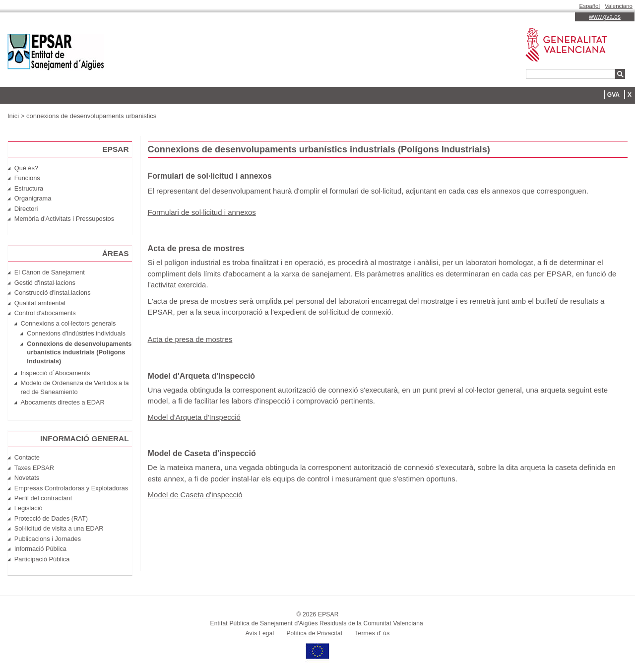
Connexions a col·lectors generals (68, 323)
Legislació (29, 508)
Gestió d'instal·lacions (45, 283)
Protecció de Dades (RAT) (51, 518)
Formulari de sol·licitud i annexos (202, 212)
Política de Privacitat (314, 633)
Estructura (29, 188)
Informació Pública (40, 549)
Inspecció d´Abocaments (56, 373)
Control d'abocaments (45, 313)
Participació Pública (42, 559)
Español (590, 6)
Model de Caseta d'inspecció (195, 495)
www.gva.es (605, 17)
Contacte (27, 457)
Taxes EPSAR (34, 468)
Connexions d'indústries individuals (76, 333)
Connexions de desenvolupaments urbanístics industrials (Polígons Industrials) (79, 353)
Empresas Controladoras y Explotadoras (71, 488)
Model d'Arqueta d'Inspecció (194, 417)
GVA (613, 95)
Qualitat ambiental (40, 303)
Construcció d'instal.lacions (53, 293)
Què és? (26, 168)
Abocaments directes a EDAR (63, 402)
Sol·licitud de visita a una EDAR (59, 528)
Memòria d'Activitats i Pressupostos (64, 219)
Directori (26, 209)
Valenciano (619, 6)
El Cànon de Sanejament (50, 272)
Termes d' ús (372, 633)
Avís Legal (260, 633)
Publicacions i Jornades (48, 539)
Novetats (27, 478)
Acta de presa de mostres (190, 339)
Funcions (27, 178)
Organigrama (33, 198)
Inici (13, 116)
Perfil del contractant (43, 498)
